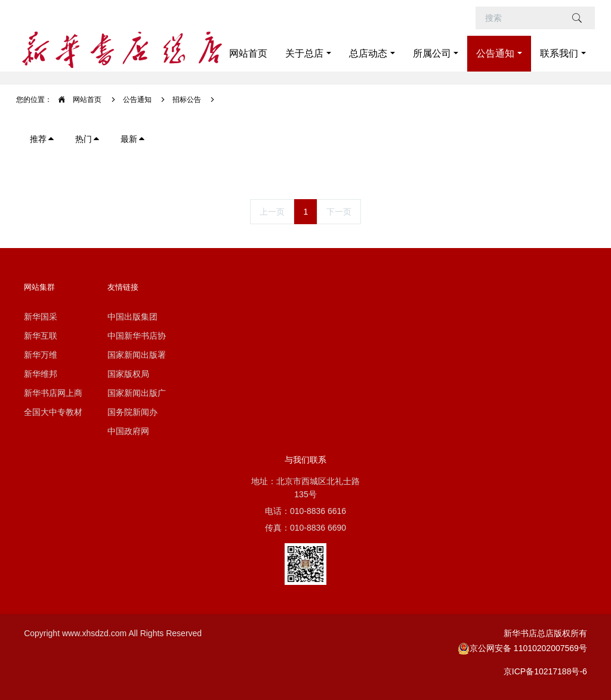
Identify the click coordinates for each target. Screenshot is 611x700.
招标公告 (187, 100)
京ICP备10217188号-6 (545, 671)
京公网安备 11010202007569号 (522, 648)
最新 (133, 139)
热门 (88, 139)
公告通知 (137, 100)
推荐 (42, 139)
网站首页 (248, 53)
